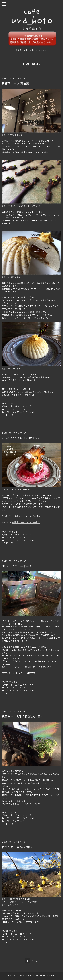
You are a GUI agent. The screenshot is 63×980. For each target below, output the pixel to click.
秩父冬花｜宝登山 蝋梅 (17, 847)
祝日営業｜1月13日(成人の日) (22, 717)
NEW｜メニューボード (17, 566)
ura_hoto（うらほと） (25, 976)
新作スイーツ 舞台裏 (15, 83)
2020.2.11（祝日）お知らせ (21, 438)
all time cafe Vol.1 (24, 395)
